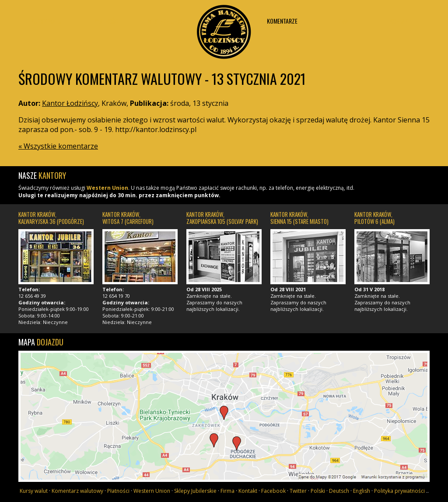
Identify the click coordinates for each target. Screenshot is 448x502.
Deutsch (339, 491)
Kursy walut (48, 21)
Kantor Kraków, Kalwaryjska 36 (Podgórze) (51, 218)
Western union (166, 21)
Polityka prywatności (399, 491)
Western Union (107, 188)
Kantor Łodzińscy (224, 30)
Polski (318, 491)
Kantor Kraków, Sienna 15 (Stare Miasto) (299, 218)
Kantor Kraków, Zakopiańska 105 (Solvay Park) (222, 218)
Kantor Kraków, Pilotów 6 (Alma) (374, 218)
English (362, 491)
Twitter (298, 491)
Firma (341, 21)
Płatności (107, 21)
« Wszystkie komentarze (58, 146)
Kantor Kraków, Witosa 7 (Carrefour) (128, 218)
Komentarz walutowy (77, 491)
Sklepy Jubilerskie (195, 491)
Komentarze (282, 21)
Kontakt (400, 21)
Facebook (273, 491)
